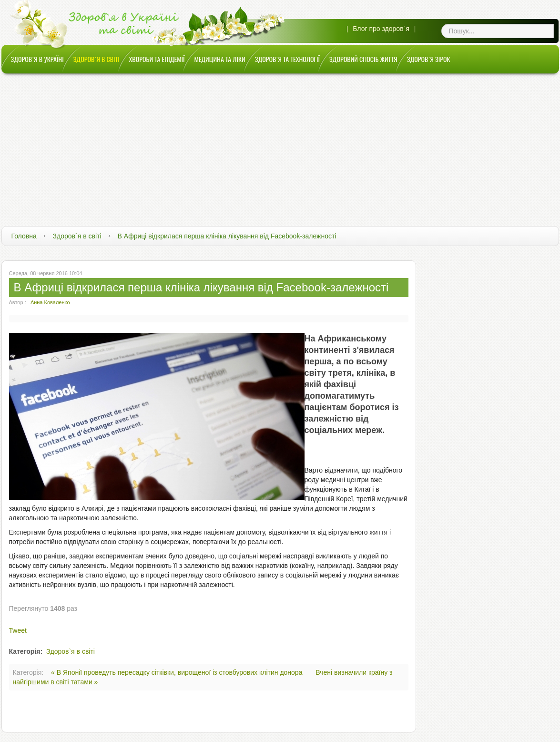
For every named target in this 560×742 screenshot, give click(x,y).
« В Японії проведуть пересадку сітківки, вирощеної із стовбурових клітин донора (178, 672)
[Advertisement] (280, 145)
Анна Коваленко (50, 302)
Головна (24, 236)
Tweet (18, 630)
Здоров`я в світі (77, 236)
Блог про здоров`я (381, 29)
